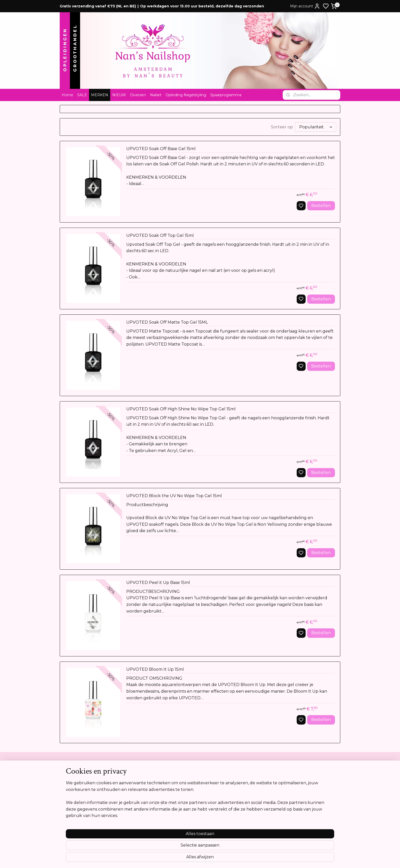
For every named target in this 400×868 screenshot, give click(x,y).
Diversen (138, 95)
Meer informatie (302, 836)
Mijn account (305, 6)
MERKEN (100, 95)
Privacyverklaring (77, 796)
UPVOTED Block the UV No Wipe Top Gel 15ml (174, 496)
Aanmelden (303, 798)
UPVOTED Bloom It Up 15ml (155, 669)
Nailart (156, 95)
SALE (82, 95)
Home (67, 95)
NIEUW (119, 95)
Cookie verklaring (77, 801)
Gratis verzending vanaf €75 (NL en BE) (98, 6)
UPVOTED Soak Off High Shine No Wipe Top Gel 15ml (181, 409)
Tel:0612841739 (186, 796)
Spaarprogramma (226, 95)
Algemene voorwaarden (83, 780)
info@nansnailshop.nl (192, 806)
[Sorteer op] (316, 127)
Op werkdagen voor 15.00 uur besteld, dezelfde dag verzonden (202, 6)
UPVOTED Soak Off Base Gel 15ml (161, 149)
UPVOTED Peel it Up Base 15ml (158, 583)
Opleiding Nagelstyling (186, 95)
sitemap (218, 859)
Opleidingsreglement (80, 806)
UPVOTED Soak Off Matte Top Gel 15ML (167, 322)
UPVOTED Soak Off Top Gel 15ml (160, 235)
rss (227, 859)
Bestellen (321, 206)
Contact (69, 775)
